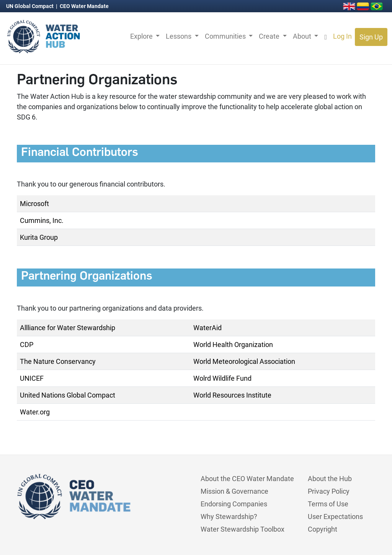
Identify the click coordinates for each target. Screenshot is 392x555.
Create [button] (270, 36)
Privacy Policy (329, 491)
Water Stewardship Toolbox (243, 529)
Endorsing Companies (234, 504)
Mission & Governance (234, 491)
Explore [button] (142, 36)
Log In (342, 36)
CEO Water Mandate (84, 6)
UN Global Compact (30, 6)
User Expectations (335, 517)
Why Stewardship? (229, 517)
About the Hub (330, 479)
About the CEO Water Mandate (247, 479)
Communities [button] (226, 36)
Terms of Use (328, 504)
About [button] (303, 36)
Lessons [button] (179, 36)
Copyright (323, 529)
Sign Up (371, 37)
